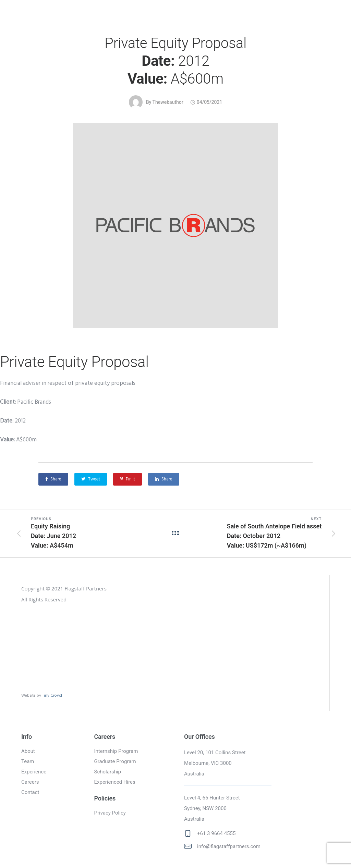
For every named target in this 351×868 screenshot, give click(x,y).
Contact (30, 792)
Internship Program (116, 751)
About (28, 751)
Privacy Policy (110, 813)
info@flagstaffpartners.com (229, 846)
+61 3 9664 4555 (216, 833)
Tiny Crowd (52, 695)
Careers (30, 782)
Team (28, 761)
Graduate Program (115, 761)
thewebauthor (168, 102)
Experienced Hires (115, 782)
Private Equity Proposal (175, 61)
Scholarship (108, 772)
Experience (34, 772)
